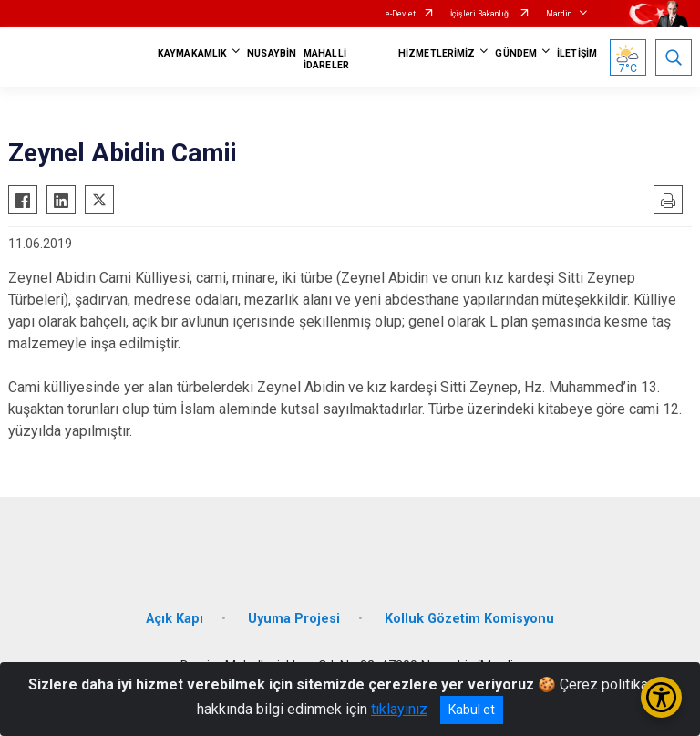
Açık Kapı (175, 619)
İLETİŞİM (577, 53)
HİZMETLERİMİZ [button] (437, 53)
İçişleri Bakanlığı (481, 14)
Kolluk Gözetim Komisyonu (469, 619)
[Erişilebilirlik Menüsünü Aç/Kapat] (661, 697)
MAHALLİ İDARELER (326, 59)
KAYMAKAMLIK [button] (192, 53)
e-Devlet (401, 14)
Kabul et (472, 710)
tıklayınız (399, 709)
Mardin (559, 14)
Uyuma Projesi (294, 619)
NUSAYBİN (272, 53)
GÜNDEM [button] (516, 53)
